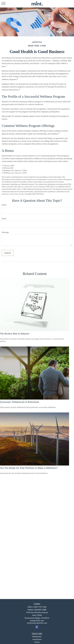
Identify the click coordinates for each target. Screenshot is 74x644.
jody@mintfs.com (37, 620)
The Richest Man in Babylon (15, 334)
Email (4, 218)
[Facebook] (37, 627)
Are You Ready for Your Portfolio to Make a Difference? (29, 468)
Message (5, 232)
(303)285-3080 (40, 610)
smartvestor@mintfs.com (37, 623)
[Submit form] (8, 253)
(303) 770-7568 (40, 607)
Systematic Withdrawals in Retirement (20, 402)
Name (4, 205)
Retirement (37, 636)
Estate (37, 642)
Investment (37, 639)
